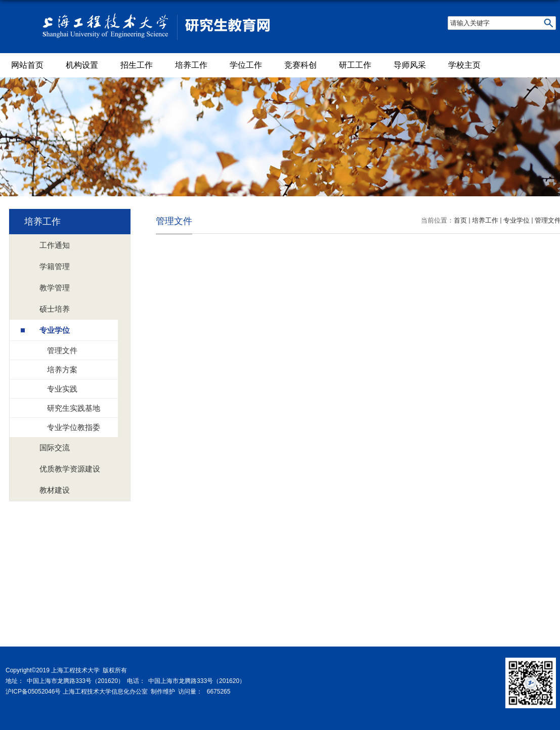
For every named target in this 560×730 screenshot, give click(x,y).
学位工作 (246, 65)
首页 (460, 220)
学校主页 (464, 65)
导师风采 (410, 65)
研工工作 (355, 65)
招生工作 (137, 65)
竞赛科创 (300, 65)
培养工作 (191, 65)
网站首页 (27, 65)
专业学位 (516, 220)
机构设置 (82, 65)
